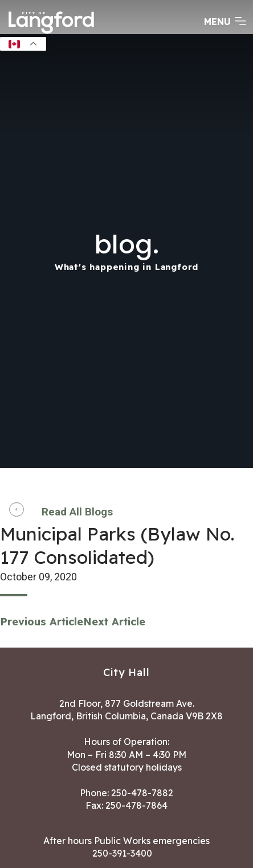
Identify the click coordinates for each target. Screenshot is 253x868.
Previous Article (42, 622)
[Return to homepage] (51, 32)
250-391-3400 (122, 853)
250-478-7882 (142, 793)
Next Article (114, 622)
